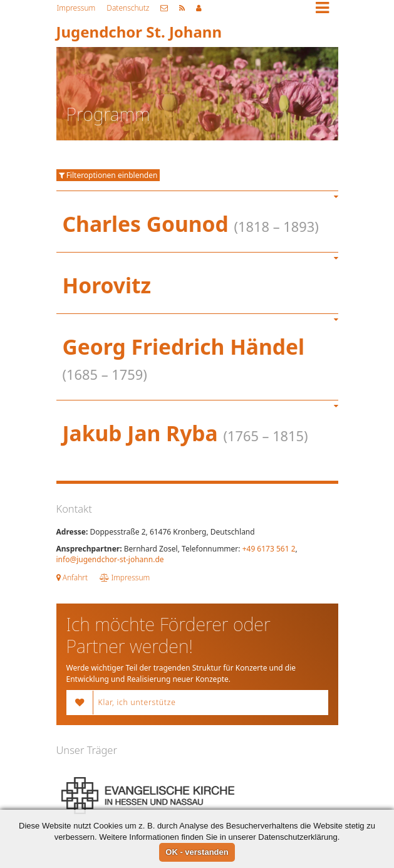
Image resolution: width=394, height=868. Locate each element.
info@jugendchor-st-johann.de (110, 559)
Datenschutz (128, 8)
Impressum (76, 8)
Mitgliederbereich (199, 8)
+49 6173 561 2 (269, 549)
